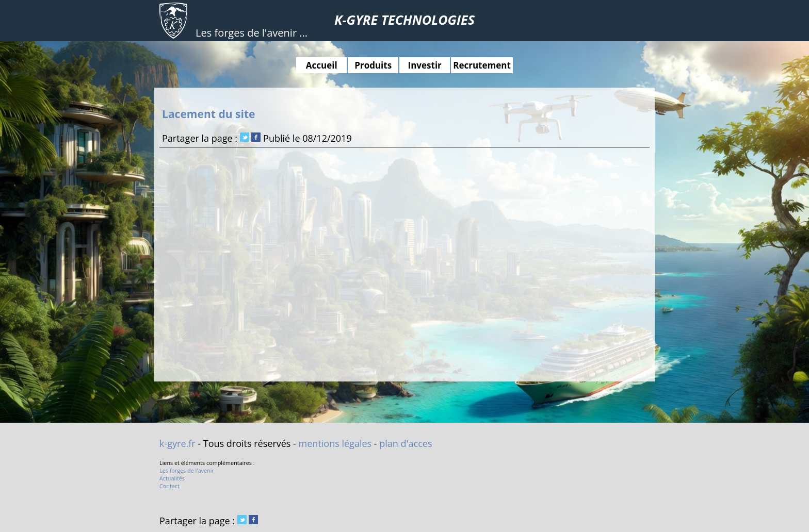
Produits (373, 65)
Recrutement (482, 65)
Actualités (172, 478)
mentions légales (335, 443)
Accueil (322, 65)
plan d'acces (406, 443)
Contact (169, 486)
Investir (425, 65)
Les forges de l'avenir (187, 470)
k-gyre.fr (177, 443)
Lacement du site (208, 114)
